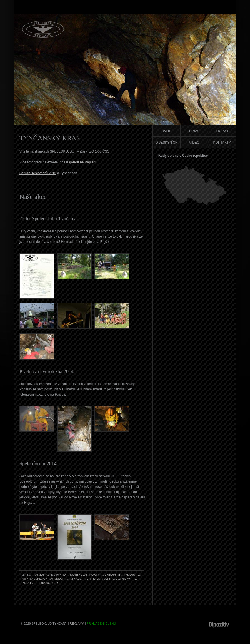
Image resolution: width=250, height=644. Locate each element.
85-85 (55, 583)
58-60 (88, 579)
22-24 (93, 575)
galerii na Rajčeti (82, 162)
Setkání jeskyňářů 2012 (38, 173)
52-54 (69, 579)
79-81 (36, 583)
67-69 (116, 579)
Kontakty (222, 143)
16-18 (74, 575)
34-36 (130, 575)
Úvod (167, 131)
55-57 (78, 579)
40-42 (31, 579)
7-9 (47, 575)
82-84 (45, 583)
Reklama (77, 623)
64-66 (107, 579)
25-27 (102, 575)
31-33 (121, 575)
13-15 (64, 575)
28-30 (112, 575)
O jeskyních (166, 143)
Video (194, 143)
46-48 (50, 579)
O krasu (222, 131)
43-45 (41, 579)
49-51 (60, 579)
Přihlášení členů (101, 623)
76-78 (27, 583)
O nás (194, 131)
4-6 (42, 575)
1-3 (36, 575)
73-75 (135, 579)
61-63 (97, 579)
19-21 (83, 575)
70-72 (126, 579)
